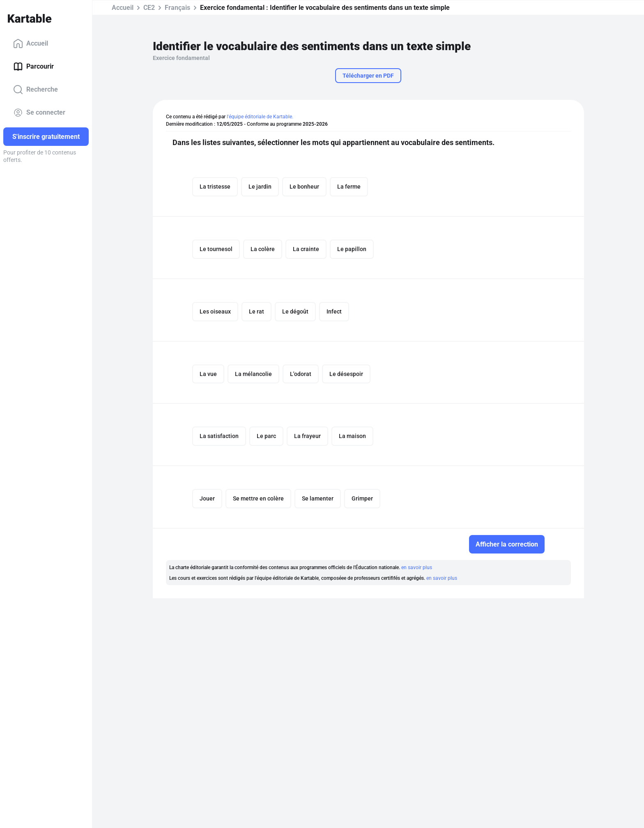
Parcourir (33, 67)
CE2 (149, 8)
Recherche (36, 90)
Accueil (31, 44)
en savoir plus (417, 568)
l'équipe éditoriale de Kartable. (260, 117)
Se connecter (39, 113)
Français (177, 8)
